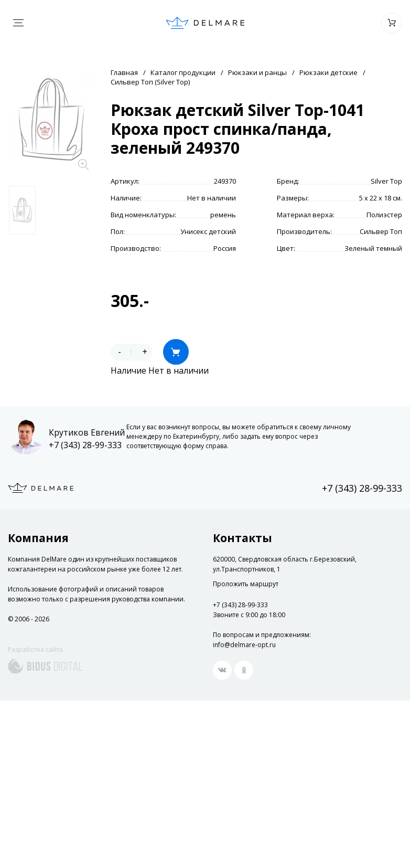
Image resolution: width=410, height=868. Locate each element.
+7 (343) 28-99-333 (85, 445)
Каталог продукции (183, 72)
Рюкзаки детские (328, 72)
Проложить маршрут (246, 584)
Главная (124, 72)
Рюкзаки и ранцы (257, 72)
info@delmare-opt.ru (244, 645)
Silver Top (386, 181)
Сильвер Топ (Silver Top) (150, 82)
